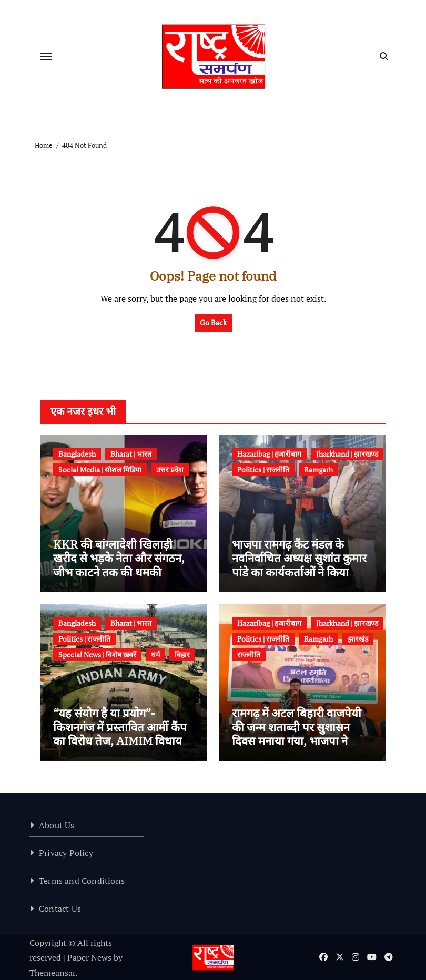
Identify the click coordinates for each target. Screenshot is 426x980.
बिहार (182, 654)
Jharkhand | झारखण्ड (347, 454)
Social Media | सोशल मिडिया (100, 470)
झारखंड (358, 639)
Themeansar (52, 973)
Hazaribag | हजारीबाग (269, 454)
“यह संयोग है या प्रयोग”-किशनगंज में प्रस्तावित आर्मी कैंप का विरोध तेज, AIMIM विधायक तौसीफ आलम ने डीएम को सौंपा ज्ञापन (122, 741)
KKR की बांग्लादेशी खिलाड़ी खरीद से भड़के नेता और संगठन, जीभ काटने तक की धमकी (119, 558)
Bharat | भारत (131, 454)
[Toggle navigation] (46, 56)
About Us (57, 825)
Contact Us (60, 909)
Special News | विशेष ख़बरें (97, 654)
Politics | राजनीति (263, 470)
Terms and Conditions (82, 881)
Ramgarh (318, 470)
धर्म (155, 654)
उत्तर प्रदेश (170, 470)
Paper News (89, 957)
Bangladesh (77, 454)
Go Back (213, 322)
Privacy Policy (66, 853)
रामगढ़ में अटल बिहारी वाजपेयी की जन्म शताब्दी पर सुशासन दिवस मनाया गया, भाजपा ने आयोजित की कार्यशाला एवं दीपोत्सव (297, 741)
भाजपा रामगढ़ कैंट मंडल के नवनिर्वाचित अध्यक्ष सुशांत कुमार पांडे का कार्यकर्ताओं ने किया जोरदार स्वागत (299, 565)
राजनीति (249, 654)
